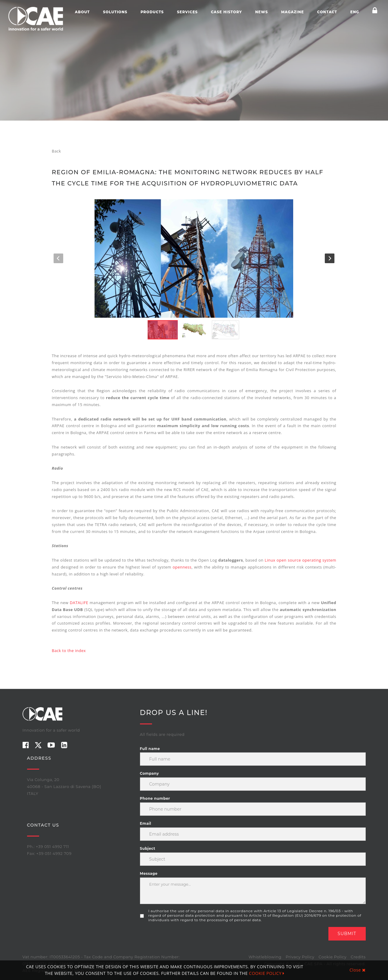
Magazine (293, 12)
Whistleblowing (265, 957)
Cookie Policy (332, 957)
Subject (148, 848)
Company (149, 773)
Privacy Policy (300, 957)
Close (357, 970)
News (262, 12)
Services (187, 12)
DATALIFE (80, 603)
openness (182, 567)
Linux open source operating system (300, 560)
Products (152, 12)
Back (56, 151)
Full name (150, 749)
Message (149, 873)
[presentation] (186, 939)
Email (146, 823)
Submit (347, 934)
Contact (327, 12)
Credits (358, 957)
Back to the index (69, 651)
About (82, 12)
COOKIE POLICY (267, 973)
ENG (355, 12)
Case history (227, 12)
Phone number (155, 798)
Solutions (115, 12)
